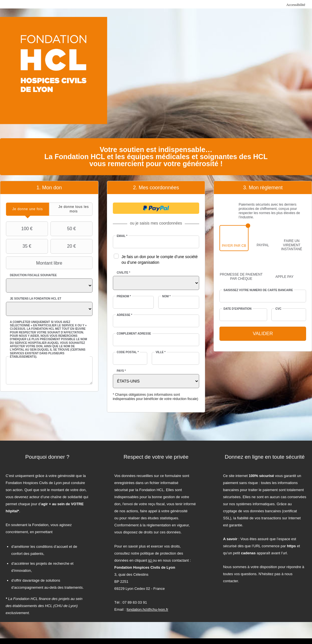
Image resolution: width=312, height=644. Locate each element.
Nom (166, 296)
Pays (121, 371)
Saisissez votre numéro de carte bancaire (258, 290)
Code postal (128, 352)
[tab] (28, 209)
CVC (278, 309)
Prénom (124, 296)
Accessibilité (296, 5)
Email (122, 236)
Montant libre (35, 263)
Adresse (125, 315)
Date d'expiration (237, 309)
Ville (161, 352)
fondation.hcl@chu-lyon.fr (148, 609)
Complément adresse (134, 334)
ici (150, 560)
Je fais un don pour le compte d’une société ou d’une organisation (160, 260)
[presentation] (28, 209)
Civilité (124, 273)
